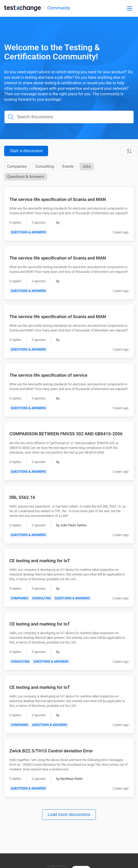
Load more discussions (69, 815)
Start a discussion (26, 151)
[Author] (58, 223)
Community (59, 8)
